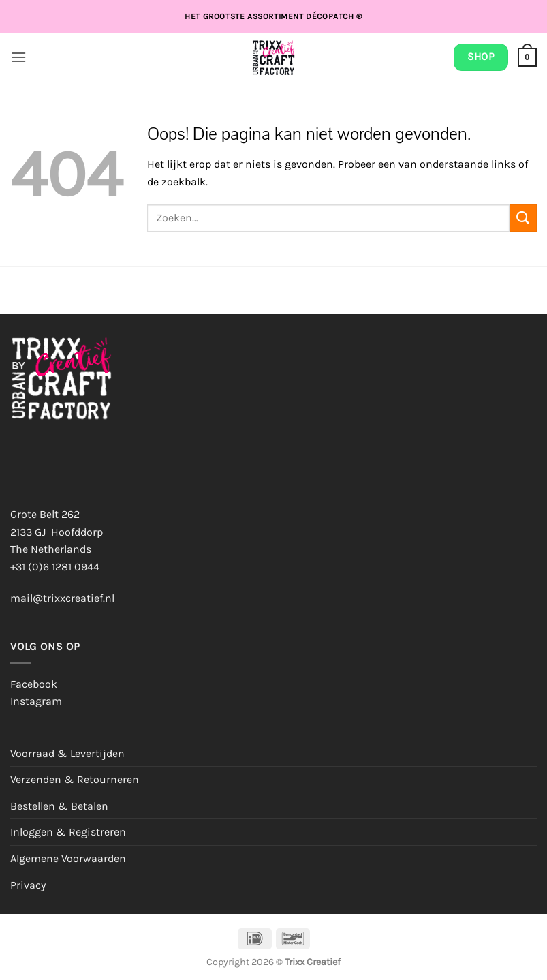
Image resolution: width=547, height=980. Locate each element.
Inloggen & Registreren (68, 832)
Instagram (36, 701)
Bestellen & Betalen (59, 806)
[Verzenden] (523, 218)
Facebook (34, 684)
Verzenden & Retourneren (75, 779)
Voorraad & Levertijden (67, 753)
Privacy (28, 885)
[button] (18, 57)
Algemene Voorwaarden (68, 858)
